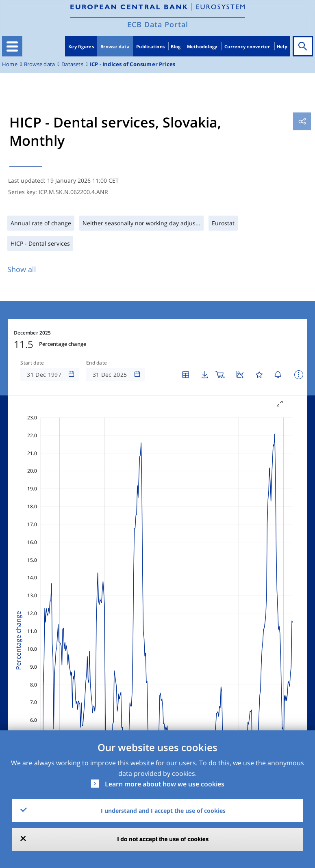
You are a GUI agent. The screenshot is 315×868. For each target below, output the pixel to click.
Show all (22, 269)
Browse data (115, 46)
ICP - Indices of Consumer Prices (133, 64)
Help (282, 46)
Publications (150, 46)
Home (10, 64)
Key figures (81, 46)
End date (97, 363)
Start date (32, 363)
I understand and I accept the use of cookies (163, 811)
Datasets (72, 64)
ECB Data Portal (158, 24)
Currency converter (247, 46)
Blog (176, 46)
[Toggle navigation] (12, 46)
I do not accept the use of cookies (163, 839)
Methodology (202, 46)
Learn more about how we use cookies (165, 784)
